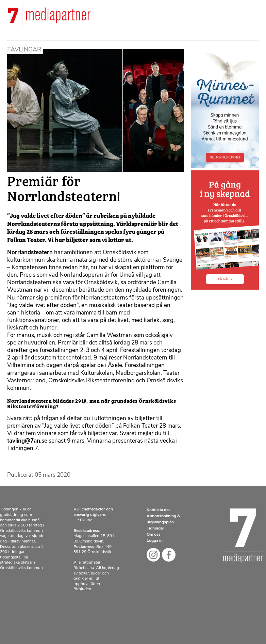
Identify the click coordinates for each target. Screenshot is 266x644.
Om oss (154, 535)
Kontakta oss (159, 510)
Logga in (155, 541)
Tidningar (155, 528)
